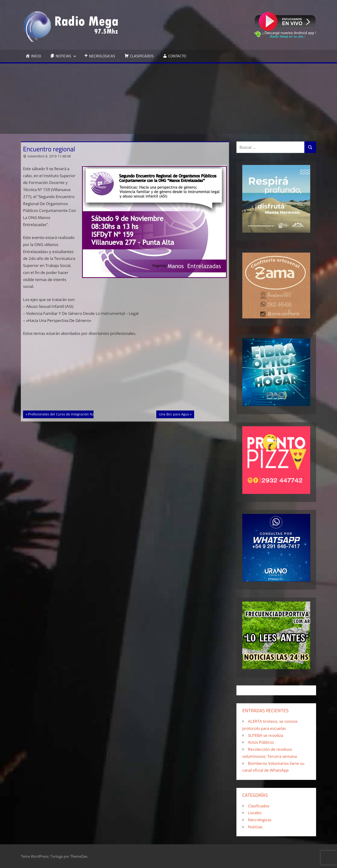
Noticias (255, 827)
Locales (255, 813)
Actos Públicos (261, 742)
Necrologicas (260, 820)
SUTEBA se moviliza (266, 735)
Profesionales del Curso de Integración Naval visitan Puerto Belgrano (82, 414)
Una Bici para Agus (174, 414)
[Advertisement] (168, 99)
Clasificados (259, 806)
